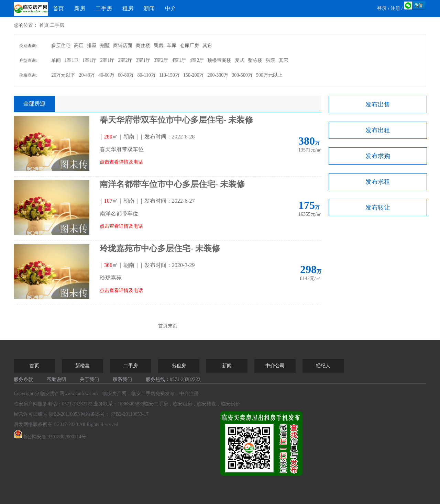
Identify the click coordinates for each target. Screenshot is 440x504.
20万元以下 (63, 75)
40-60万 (106, 75)
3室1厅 (143, 60)
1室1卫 (71, 60)
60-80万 (126, 75)
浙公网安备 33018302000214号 (50, 437)
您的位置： (26, 25)
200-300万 (218, 75)
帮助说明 (56, 379)
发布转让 (378, 208)
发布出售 (378, 104)
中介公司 (275, 366)
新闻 (149, 8)
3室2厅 (161, 60)
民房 (158, 46)
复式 (240, 60)
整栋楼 (255, 60)
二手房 (104, 8)
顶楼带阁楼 (219, 60)
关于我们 (89, 379)
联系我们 (122, 379)
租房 (128, 8)
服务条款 (23, 379)
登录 (382, 8)
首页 (58, 8)
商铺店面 (123, 46)
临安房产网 (26, 404)
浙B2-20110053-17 (130, 414)
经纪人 (323, 366)
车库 (172, 46)
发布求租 (378, 182)
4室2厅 (197, 60)
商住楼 (143, 46)
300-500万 (242, 75)
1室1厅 (89, 60)
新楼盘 (82, 366)
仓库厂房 (189, 46)
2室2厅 (125, 60)
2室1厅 (107, 60)
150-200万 (194, 75)
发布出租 (378, 130)
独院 (271, 60)
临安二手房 (143, 394)
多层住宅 (61, 46)
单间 (56, 60)
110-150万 (169, 75)
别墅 (105, 46)
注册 (395, 8)
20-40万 (87, 75)
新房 (80, 8)
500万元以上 (269, 75)
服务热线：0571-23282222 (173, 379)
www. (81, 394)
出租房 (179, 366)
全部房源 (34, 104)
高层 (79, 46)
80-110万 (146, 75)
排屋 (92, 46)
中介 (170, 8)
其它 (207, 46)
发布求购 (378, 156)
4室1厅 (179, 60)
